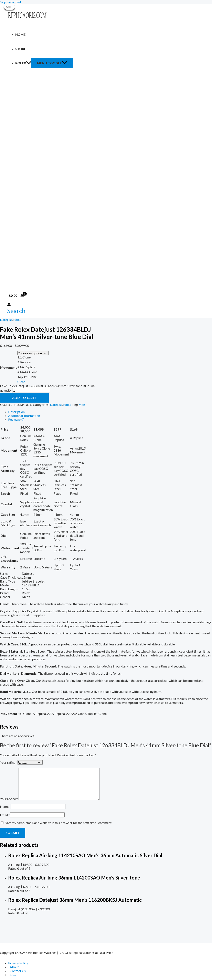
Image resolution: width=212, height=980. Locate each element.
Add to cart (24, 397)
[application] (29, 63)
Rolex (23, 63)
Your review (9, 798)
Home (20, 34)
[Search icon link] (16, 311)
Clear (21, 381)
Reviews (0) (16, 419)
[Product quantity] (31, 390)
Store (21, 49)
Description (16, 411)
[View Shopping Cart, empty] (16, 296)
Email (5, 814)
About (14, 967)
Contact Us (18, 971)
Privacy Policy (18, 963)
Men (82, 404)
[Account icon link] (9, 305)
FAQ (13, 975)
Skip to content (11, 2)
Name (5, 806)
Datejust (6, 320)
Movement (9, 367)
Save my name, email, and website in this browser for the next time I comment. (58, 822)
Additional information (24, 415)
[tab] (110, 411)
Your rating (9, 762)
